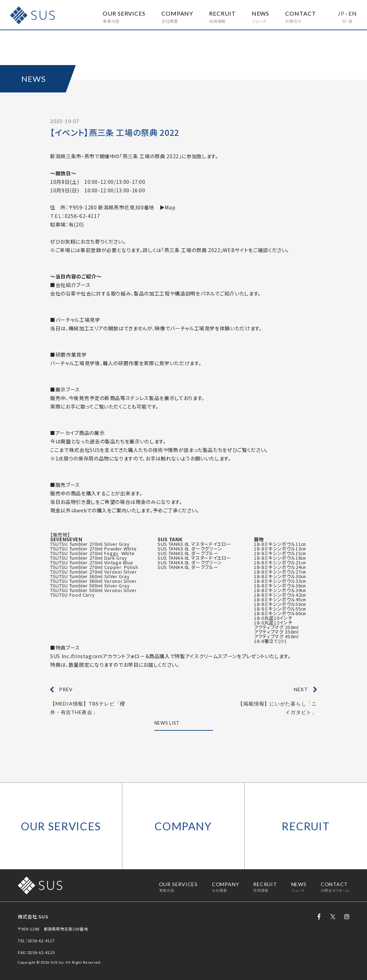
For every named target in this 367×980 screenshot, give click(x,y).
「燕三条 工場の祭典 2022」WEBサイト (205, 250)
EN (353, 13)
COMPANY (183, 826)
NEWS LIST (167, 723)
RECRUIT (306, 826)
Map (170, 207)
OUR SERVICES (61, 826)
